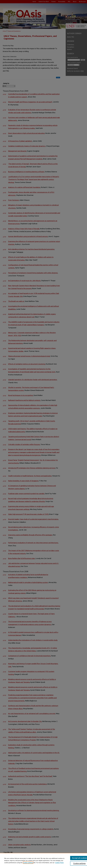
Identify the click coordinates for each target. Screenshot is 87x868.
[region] (43, 860)
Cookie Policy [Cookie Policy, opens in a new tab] (59, 863)
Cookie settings (28, 863)
